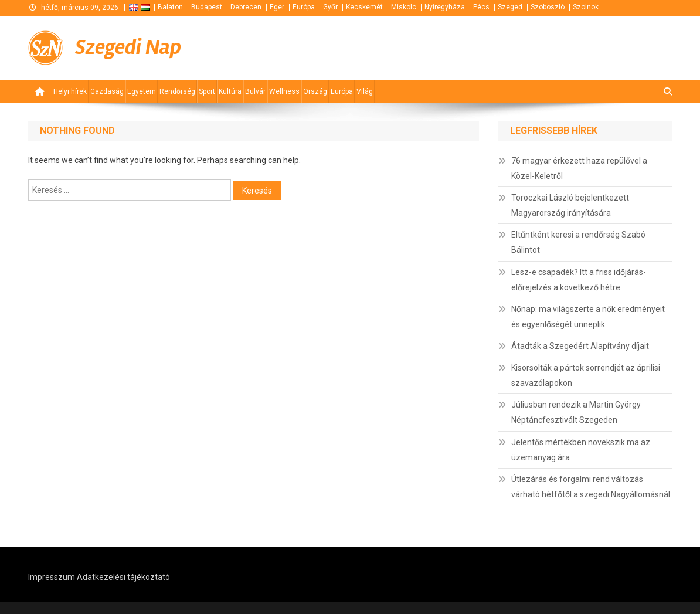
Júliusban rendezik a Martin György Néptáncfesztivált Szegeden (576, 412)
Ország (315, 91)
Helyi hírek (70, 91)
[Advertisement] (531, 47)
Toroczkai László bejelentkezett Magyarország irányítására (570, 205)
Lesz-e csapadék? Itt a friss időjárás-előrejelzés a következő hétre (579, 280)
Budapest (207, 7)
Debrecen (246, 7)
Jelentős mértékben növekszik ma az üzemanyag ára (581, 450)
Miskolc (404, 7)
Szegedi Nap (128, 48)
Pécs (481, 7)
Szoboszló (548, 7)
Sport (207, 91)
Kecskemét (364, 7)
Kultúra (230, 91)
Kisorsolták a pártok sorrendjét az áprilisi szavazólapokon (586, 375)
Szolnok (586, 7)
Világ (365, 91)
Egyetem (142, 91)
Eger (277, 7)
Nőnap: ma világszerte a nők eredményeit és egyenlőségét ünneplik (588, 317)
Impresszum (52, 577)
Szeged (510, 7)
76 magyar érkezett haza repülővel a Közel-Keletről (579, 168)
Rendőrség (177, 91)
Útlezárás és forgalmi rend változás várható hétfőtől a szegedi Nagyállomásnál (591, 487)
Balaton (170, 7)
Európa (304, 7)
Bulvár (255, 91)
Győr (330, 7)
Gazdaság (107, 91)
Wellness (284, 91)
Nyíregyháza (445, 7)
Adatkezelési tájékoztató (123, 577)
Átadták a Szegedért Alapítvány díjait (580, 346)
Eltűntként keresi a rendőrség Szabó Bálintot (578, 242)
